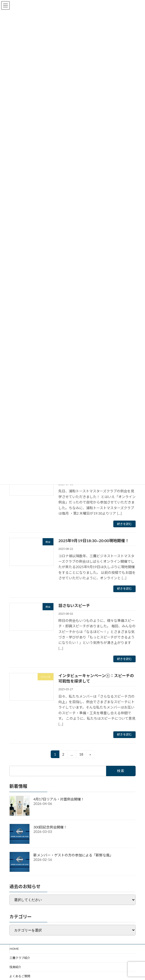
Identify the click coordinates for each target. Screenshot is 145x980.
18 (81, 755)
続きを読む (124, 524)
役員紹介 (15, 967)
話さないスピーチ (74, 605)
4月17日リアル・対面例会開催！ (59, 799)
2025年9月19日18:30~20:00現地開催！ (94, 541)
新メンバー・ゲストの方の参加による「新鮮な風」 (73, 855)
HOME (14, 949)
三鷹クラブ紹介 (20, 958)
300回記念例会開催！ (50, 827)
